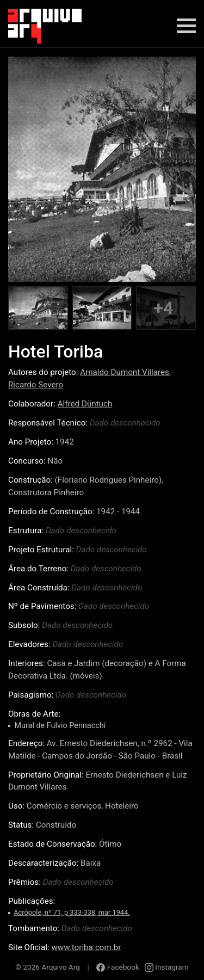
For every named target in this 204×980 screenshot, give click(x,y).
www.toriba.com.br (86, 947)
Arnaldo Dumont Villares (125, 372)
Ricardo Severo (36, 385)
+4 (163, 308)
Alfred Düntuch (85, 404)
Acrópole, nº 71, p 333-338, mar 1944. (72, 912)
